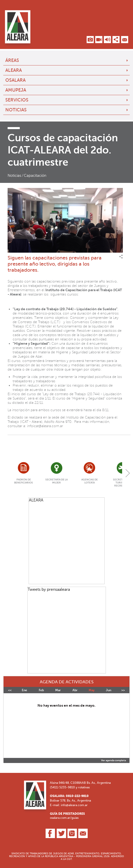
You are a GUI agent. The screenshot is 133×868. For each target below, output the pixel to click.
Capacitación (35, 176)
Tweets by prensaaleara (49, 589)
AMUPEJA (16, 90)
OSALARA (15, 80)
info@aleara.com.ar (74, 805)
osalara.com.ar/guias (64, 818)
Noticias (16, 110)
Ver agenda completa (113, 760)
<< (10, 690)
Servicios (17, 100)
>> (123, 690)
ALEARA (14, 70)
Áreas (12, 60)
